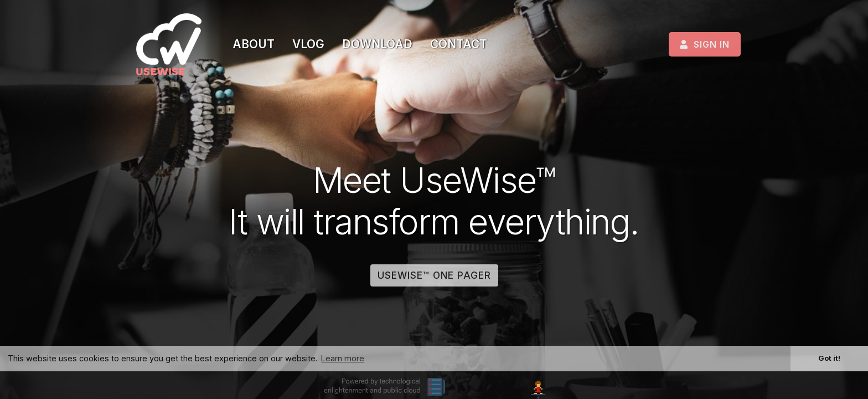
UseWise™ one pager (434, 275)
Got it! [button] (829, 358)
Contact (459, 44)
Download (377, 44)
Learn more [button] (343, 358)
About (254, 44)
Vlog (308, 44)
